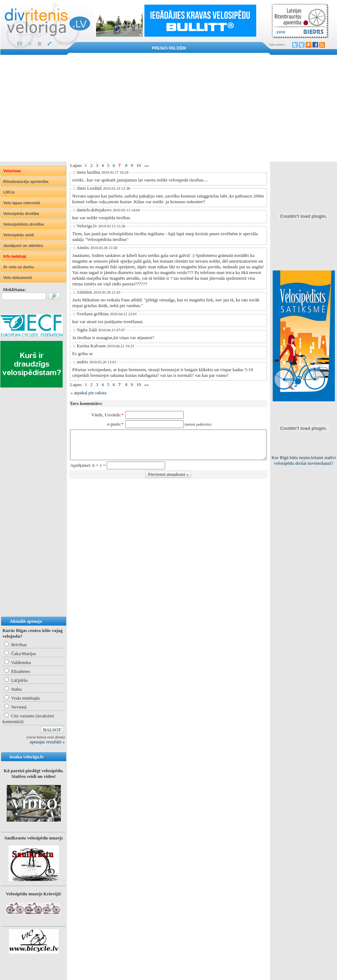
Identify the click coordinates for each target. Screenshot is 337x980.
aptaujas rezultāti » (47, 742)
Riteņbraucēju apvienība (26, 181)
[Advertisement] (168, 108)
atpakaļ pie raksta (90, 393)
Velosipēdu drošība (21, 214)
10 (139, 165)
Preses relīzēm (169, 48)
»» (146, 165)
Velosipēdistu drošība (23, 224)
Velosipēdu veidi (19, 235)
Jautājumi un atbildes (23, 246)
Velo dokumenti (18, 278)
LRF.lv (9, 192)
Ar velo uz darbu (19, 267)
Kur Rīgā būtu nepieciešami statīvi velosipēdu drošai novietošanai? (304, 460)
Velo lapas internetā (22, 203)
